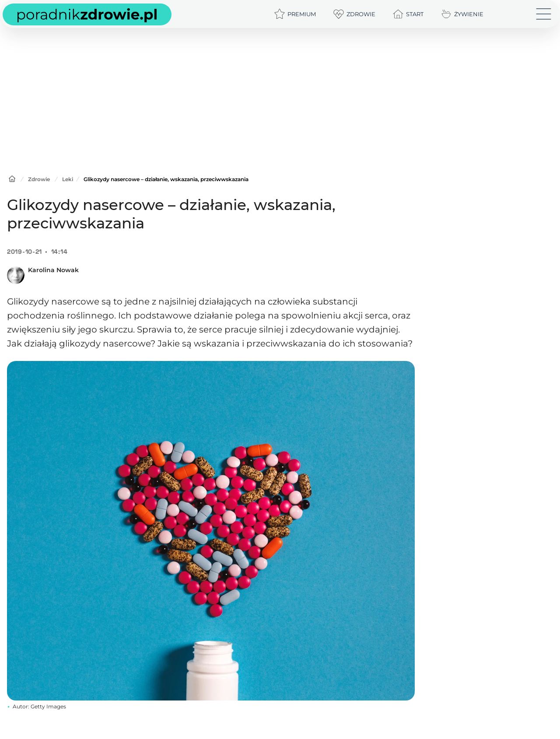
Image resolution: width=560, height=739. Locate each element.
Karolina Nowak (53, 270)
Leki (68, 179)
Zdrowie (39, 179)
